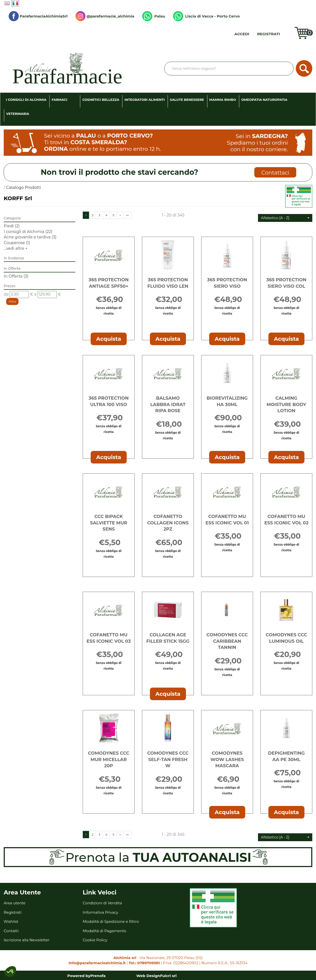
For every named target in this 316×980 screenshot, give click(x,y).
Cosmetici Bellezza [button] (101, 100)
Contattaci (275, 173)
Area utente (15, 903)
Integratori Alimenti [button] (145, 100)
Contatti (11, 931)
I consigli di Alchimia (28, 232)
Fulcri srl (168, 976)
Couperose (17, 243)
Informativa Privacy (100, 912)
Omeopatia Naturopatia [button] (264, 100)
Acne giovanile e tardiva (30, 237)
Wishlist (288, 34)
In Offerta (16, 276)
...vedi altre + (16, 248)
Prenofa (98, 976)
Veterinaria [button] (18, 114)
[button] (285, 218)
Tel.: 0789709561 (144, 963)
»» (127, 215)
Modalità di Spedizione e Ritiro (111, 921)
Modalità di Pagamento (104, 931)
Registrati (269, 34)
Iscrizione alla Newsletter (27, 940)
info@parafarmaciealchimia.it (97, 963)
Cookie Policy (95, 940)
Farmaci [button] (59, 100)
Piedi (12, 226)
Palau (154, 16)
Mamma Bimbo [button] (223, 100)
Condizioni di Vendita (102, 903)
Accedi (242, 34)
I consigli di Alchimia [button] (26, 100)
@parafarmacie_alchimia (105, 16)
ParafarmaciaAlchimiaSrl (38, 16)
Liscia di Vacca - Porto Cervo (206, 16)
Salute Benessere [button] (187, 100)
